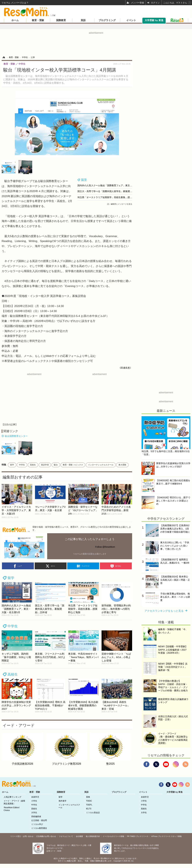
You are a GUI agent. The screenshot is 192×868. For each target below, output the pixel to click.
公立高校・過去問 (39, 820)
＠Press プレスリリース (161, 836)
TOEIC (89, 801)
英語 (83, 20)
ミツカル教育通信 (39, 828)
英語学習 (45, 465)
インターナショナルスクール (101, 465)
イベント (131, 20)
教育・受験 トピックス (73, 465)
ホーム (15, 20)
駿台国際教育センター (16, 436)
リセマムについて (66, 836)
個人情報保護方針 (93, 836)
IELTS (89, 809)
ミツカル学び (37, 824)
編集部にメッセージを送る (121, 204)
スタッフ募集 (176, 836)
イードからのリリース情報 (113, 836)
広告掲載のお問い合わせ (46, 836)
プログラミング (107, 20)
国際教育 (61, 20)
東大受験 (122, 465)
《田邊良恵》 (125, 368)
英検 (88, 797)
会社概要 (79, 836)
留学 (84, 180)
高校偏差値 (36, 816)
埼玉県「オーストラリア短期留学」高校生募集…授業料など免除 (110, 197)
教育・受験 (38, 20)
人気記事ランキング (13, 797)
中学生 (22, 465)
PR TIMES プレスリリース (138, 836)
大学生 (34, 813)
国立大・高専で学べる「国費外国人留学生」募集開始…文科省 (109, 191)
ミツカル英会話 (93, 813)
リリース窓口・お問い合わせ (22, 836)
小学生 (34, 801)
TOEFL (89, 805)
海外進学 (62, 801)
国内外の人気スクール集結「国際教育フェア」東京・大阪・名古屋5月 (113, 185)
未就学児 (35, 797)
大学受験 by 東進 (154, 20)
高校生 (33, 465)
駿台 (56, 465)
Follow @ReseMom (105, 547)
